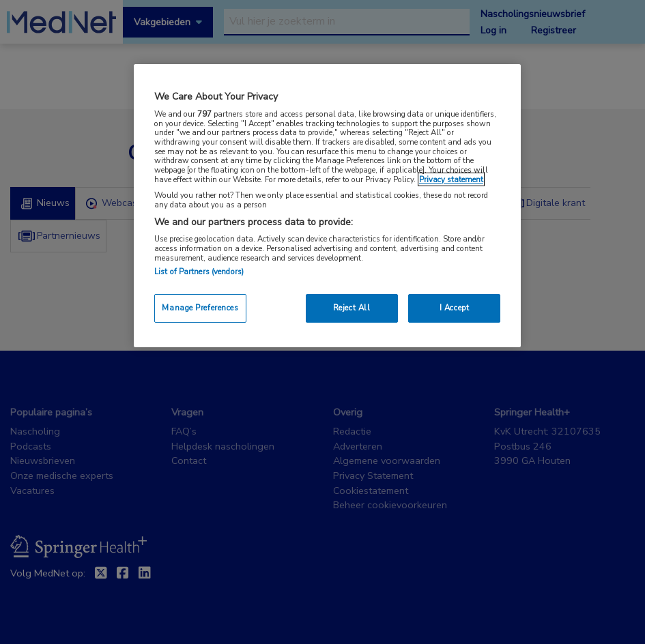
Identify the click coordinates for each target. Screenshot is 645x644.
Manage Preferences (200, 308)
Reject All (352, 308)
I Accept (455, 308)
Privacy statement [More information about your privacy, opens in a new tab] (451, 179)
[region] (327, 206)
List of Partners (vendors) (199, 272)
